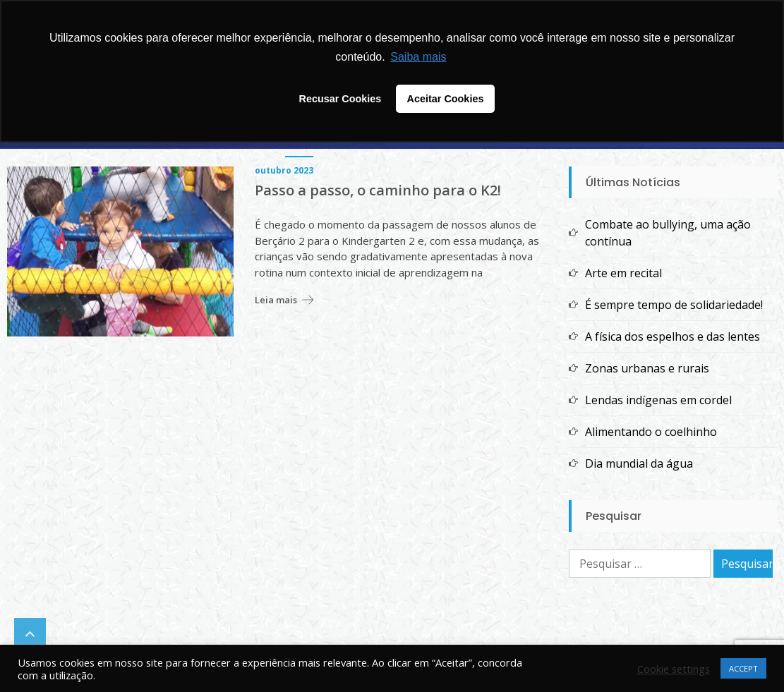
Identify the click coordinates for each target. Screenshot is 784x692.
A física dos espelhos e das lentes (673, 336)
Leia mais (276, 300)
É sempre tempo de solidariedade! (674, 305)
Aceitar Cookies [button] (446, 99)
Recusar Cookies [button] (340, 99)
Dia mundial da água (639, 463)
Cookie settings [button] (674, 669)
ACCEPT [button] (743, 668)
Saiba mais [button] (418, 57)
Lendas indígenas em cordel (658, 400)
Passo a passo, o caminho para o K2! (378, 190)
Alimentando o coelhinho (651, 432)
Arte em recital (623, 273)
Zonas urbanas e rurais (647, 368)
